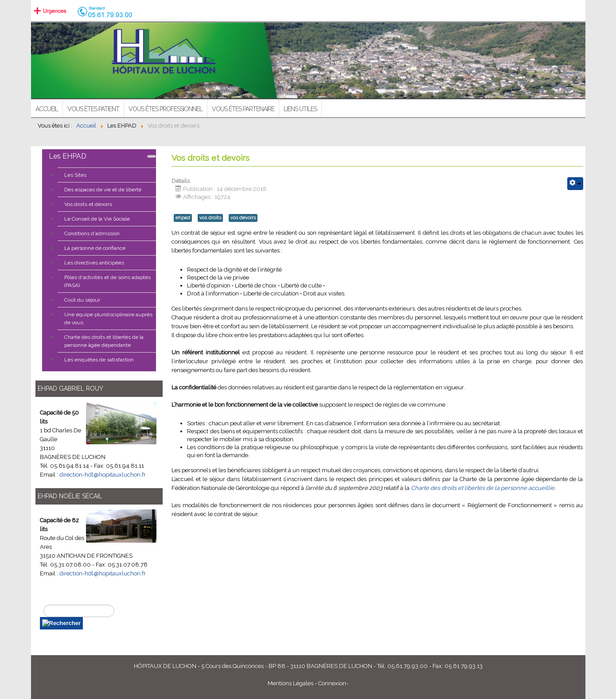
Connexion (332, 683)
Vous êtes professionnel (166, 109)
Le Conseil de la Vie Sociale (97, 219)
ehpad (183, 218)
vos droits (210, 218)
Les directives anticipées (94, 263)
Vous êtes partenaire (243, 109)
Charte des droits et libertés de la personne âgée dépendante (104, 341)
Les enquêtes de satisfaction (99, 360)
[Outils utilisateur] (575, 184)
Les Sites (75, 175)
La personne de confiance (95, 248)
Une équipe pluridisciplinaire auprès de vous (108, 318)
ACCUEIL (47, 109)
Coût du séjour (82, 300)
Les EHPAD (68, 156)
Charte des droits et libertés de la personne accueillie (483, 488)
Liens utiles (300, 109)
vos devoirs (243, 218)
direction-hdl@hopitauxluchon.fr (103, 475)
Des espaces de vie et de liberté (103, 190)
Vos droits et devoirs (88, 204)
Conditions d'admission (92, 233)
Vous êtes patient (93, 109)
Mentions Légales (290, 683)
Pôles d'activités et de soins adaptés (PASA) (107, 281)
